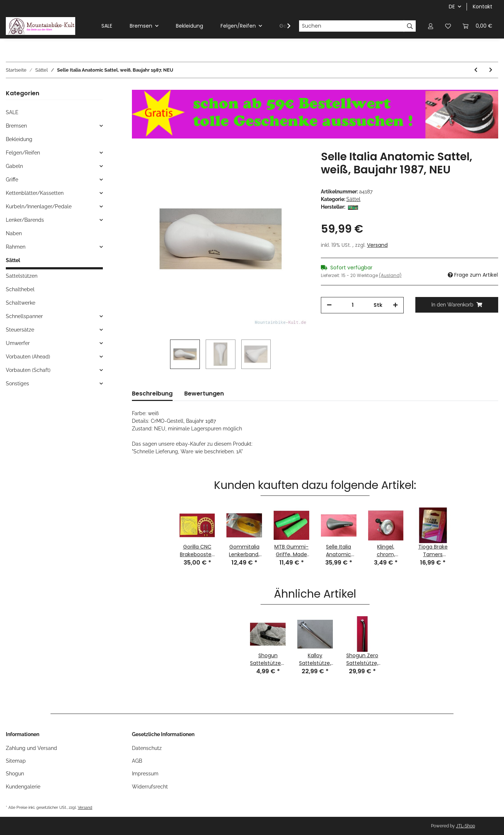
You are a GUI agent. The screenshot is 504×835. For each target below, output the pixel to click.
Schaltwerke (21, 303)
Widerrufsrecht (150, 787)
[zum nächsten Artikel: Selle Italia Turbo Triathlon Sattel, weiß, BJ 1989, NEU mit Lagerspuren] (491, 70)
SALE (12, 112)
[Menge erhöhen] (395, 305)
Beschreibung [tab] (152, 394)
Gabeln (14, 166)
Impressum (145, 774)
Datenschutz (147, 748)
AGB (137, 761)
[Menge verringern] (329, 305)
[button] (431, 26)
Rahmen (16, 247)
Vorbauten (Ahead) (28, 357)
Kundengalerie (23, 787)
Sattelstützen (22, 276)
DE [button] (452, 7)
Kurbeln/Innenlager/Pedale (39, 206)
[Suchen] (351, 26)
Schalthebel (20, 289)
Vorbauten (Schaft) (28, 370)
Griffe (12, 180)
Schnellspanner (24, 316)
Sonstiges (17, 384)
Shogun (15, 774)
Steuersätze (20, 330)
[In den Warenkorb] (457, 305)
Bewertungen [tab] (204, 394)
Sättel (353, 199)
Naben (14, 233)
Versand (377, 245)
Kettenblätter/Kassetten (35, 193)
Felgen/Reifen (23, 153)
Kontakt (483, 7)
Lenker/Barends (25, 220)
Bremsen (16, 126)
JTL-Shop (465, 826)
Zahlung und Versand (31, 748)
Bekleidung (19, 139)
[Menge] (353, 305)
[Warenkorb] (477, 26)
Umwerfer (18, 343)
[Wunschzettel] (448, 26)
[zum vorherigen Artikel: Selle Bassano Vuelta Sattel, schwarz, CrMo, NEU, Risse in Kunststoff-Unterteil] (476, 70)
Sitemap (16, 761)
